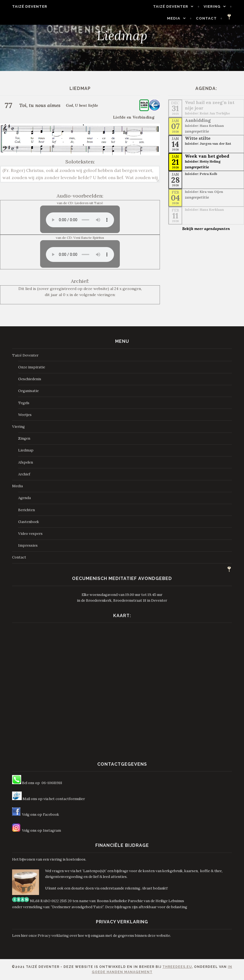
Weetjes (25, 415)
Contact (211, 18)
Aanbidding (198, 120)
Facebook (51, 815)
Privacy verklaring (53, 936)
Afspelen (26, 462)
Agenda (24, 498)
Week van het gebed (207, 156)
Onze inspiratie (32, 367)
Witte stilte (198, 138)
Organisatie (28, 391)
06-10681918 (52, 783)
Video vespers (30, 534)
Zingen (24, 438)
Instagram (52, 830)
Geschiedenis (30, 379)
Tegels (24, 403)
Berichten (27, 510)
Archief (24, 474)
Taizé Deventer (25, 6)
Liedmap (26, 450)
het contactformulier (67, 799)
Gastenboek (29, 522)
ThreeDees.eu (177, 967)
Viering (188, 6)
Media (219, 6)
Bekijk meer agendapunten (206, 229)
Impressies (28, 545)
